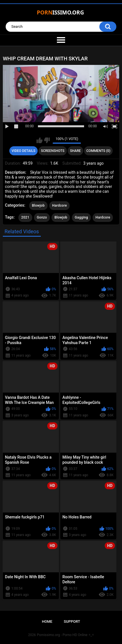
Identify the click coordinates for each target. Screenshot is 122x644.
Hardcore (59, 206)
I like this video (39, 140)
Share (75, 151)
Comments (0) (98, 151)
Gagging (81, 217)
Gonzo (42, 217)
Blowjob (38, 206)
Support (72, 621)
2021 (25, 217)
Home (47, 621)
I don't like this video (47, 140)
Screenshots (53, 151)
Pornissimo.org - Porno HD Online (62, 635)
